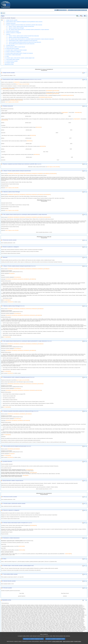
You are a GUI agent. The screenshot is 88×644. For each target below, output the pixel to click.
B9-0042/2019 (56, 94)
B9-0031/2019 (39, 127)
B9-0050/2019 (11, 195)
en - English (65, 10)
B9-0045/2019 (11, 449)
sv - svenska (86, 10)
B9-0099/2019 (22, 414)
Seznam (3, 13)
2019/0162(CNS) (4, 120)
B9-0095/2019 (34, 217)
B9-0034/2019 (43, 146)
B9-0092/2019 (41, 195)
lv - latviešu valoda (71, 10)
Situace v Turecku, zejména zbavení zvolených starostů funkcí (21, 26)
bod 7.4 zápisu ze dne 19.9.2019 (12, 102)
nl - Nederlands (77, 10)
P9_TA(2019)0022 (7, 456)
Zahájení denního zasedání (12, 20)
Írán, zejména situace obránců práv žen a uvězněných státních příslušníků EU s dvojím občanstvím (29, 30)
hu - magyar (74, 10)
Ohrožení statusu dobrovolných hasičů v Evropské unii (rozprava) (20, 53)
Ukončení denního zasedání (12, 61)
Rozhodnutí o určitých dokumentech (14, 55)
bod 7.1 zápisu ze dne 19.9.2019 (12, 188)
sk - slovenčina (82, 10)
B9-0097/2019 (11, 414)
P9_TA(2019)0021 (7, 435)
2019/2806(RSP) (33, 525)
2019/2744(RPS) (68, 554)
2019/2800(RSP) (5, 89)
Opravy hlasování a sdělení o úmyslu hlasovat (16, 47)
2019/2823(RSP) (47, 217)
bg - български (55, 10)
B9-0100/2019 (29, 414)
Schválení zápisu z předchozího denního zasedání (16, 50)
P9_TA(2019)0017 (7, 300)
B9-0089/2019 (11, 217)
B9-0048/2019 (11, 174)
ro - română (81, 10)
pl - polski (78, 10)
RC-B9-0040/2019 (17, 389)
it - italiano (70, 10)
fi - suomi (85, 10)
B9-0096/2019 (41, 217)
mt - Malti (75, 10)
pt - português (80, 10)
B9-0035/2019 (37, 154)
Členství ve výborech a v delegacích (14, 33)
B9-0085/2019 (40, 174)
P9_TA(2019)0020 (7, 407)
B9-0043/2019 (71, 95)
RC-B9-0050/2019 (17, 313)
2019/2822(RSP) (47, 195)
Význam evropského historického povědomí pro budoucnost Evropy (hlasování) (25, 42)
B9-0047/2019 (20, 100)
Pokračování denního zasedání (13, 31)
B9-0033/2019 (29, 141)
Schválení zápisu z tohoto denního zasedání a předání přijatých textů (20, 58)
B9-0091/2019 (34, 195)
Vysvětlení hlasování (10, 45)
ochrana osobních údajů (57, 643)
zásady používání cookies (68, 643)
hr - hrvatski (69, 10)
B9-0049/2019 (16, 174)
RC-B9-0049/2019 (17, 277)
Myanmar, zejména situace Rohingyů (16, 28)
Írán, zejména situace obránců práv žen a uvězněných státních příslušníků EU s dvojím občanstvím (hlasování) (31, 39)
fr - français (66, 10)
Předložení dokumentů (11, 23)
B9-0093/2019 (22, 217)
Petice (8, 56)
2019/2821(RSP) (53, 174)
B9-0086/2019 (22, 195)
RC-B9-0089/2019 (17, 349)
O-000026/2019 (16, 82)
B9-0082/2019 (22, 174)
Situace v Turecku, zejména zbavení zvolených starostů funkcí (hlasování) (24, 36)
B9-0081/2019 (16, 195)
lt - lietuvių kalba (73, 10)
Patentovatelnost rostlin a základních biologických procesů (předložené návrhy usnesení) (24, 22)
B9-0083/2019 (28, 174)
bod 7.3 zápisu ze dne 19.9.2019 (12, 230)
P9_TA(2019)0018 (7, 337)
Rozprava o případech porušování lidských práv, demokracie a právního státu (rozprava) (24, 25)
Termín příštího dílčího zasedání (13, 59)
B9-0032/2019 (33, 135)
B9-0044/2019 (49, 97)
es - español (56, 10)
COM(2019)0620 (65, 113)
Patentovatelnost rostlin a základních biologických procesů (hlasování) (23, 41)
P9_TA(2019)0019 (7, 371)
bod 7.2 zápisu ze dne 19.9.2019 (12, 210)
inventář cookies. (78, 643)
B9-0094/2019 (28, 217)
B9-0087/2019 (28, 195)
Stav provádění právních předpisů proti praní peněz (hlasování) (22, 44)
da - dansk (59, 10)
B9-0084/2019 (34, 174)
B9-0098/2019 (16, 414)
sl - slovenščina (84, 10)
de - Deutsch (60, 10)
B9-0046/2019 (17, 449)
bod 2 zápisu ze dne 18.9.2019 (53, 167)
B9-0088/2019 (47, 174)
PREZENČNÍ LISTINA (9, 64)
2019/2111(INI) (22, 550)
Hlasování (8, 34)
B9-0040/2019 (11, 89)
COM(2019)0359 (77, 119)
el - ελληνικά (63, 10)
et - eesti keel (62, 10)
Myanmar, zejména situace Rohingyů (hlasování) (19, 37)
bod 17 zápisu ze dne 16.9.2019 (23, 84)
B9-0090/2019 (16, 217)
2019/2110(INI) (22, 546)
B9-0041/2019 (56, 91)
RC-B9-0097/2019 (17, 419)
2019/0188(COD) (78, 113)
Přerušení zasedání (10, 63)
